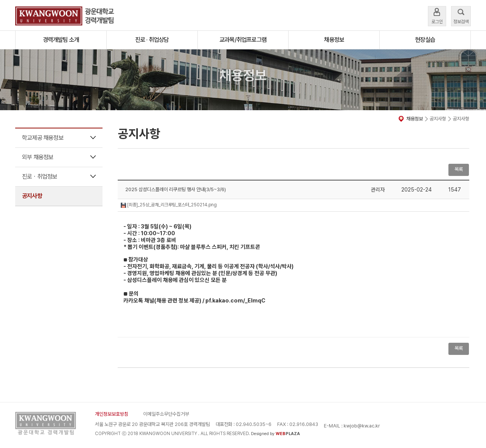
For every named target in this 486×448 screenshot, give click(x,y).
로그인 (437, 15)
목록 (459, 169)
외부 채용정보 (38, 157)
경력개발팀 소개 (61, 40)
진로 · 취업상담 (152, 40)
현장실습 (425, 40)
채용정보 (334, 40)
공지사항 (32, 196)
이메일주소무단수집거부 (166, 414)
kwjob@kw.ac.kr (362, 426)
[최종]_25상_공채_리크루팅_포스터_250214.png (169, 205)
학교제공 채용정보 (43, 138)
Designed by (275, 434)
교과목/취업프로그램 (243, 40)
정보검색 (461, 15)
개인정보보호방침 (112, 414)
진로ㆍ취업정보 (39, 177)
